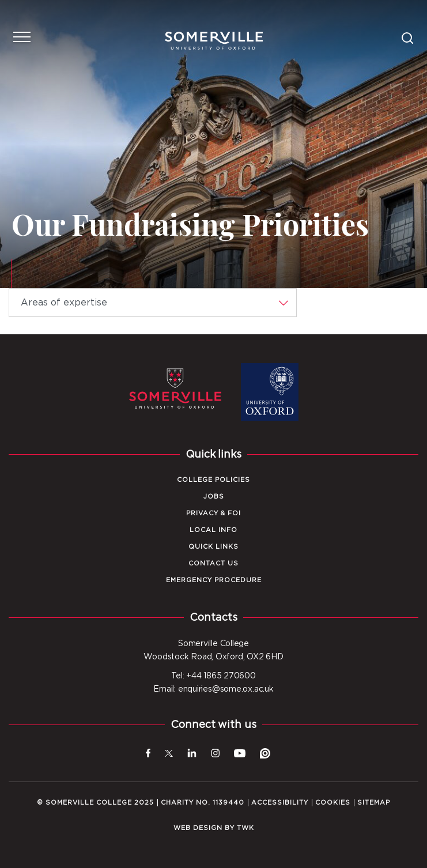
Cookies (333, 803)
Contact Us (213, 563)
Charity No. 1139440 (203, 803)
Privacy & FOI (213, 513)
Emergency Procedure (214, 580)
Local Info (213, 530)
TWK (245, 828)
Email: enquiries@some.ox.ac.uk (213, 689)
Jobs (214, 497)
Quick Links (213, 547)
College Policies (213, 480)
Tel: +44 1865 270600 (213, 676)
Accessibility (280, 803)
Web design (198, 828)
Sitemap (374, 803)
